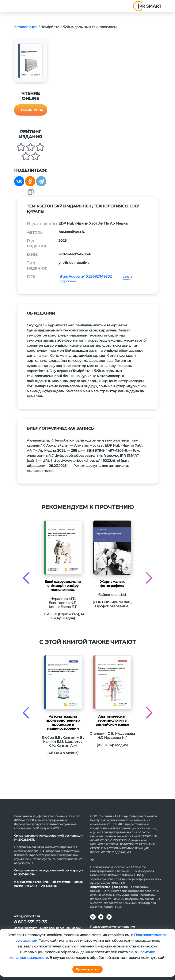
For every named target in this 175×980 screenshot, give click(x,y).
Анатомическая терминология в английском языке (112, 720)
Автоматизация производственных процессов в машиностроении (63, 722)
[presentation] (26, 578)
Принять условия (87, 969)
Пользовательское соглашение (113, 927)
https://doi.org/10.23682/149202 (85, 276)
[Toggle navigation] (15, 6)
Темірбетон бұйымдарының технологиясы (79, 27)
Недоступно (32, 110)
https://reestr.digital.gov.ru (109, 887)
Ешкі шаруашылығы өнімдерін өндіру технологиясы (63, 586)
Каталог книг (26, 27)
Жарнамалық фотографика (112, 584)
